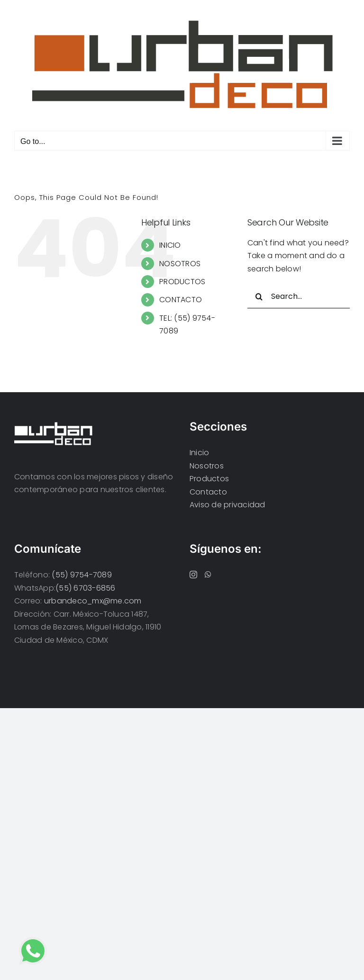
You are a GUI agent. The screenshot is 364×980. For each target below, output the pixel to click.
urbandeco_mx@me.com (93, 601)
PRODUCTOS (182, 282)
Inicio (199, 453)
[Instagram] (193, 575)
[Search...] (299, 297)
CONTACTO (181, 300)
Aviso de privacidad (227, 505)
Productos (209, 479)
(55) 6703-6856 (85, 588)
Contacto (208, 492)
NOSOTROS (180, 264)
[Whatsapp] (208, 575)
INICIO (170, 245)
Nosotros (207, 466)
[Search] (259, 297)
